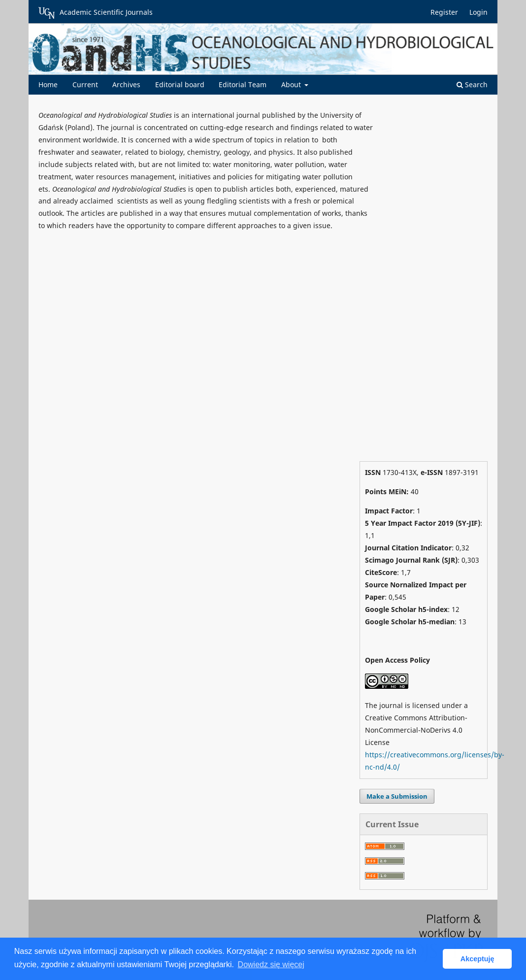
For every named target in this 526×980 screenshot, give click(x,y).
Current (85, 84)
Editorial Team (243, 84)
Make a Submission (397, 796)
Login (478, 12)
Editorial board (180, 84)
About (292, 84)
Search (472, 84)
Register (444, 12)
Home (48, 84)
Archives (126, 84)
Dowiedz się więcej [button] (271, 964)
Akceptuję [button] (477, 959)
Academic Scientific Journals (96, 13)
